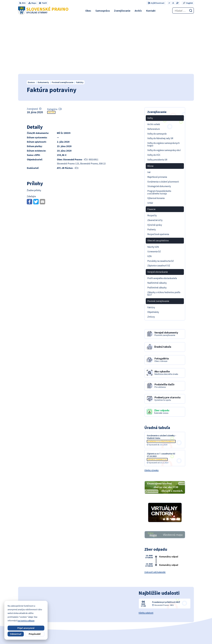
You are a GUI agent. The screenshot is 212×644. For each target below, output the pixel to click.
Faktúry (51, 55)
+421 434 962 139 (179, 618)
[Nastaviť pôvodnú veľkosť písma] (173, 3)
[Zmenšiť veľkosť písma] (169, 3)
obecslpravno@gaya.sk (182, 622)
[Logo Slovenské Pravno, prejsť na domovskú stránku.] (43, 11)
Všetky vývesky (151, 413)
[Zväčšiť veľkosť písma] (177, 3)
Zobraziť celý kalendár (155, 515)
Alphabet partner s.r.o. (111, 637)
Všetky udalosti (146, 556)
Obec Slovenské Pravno (150, 637)
